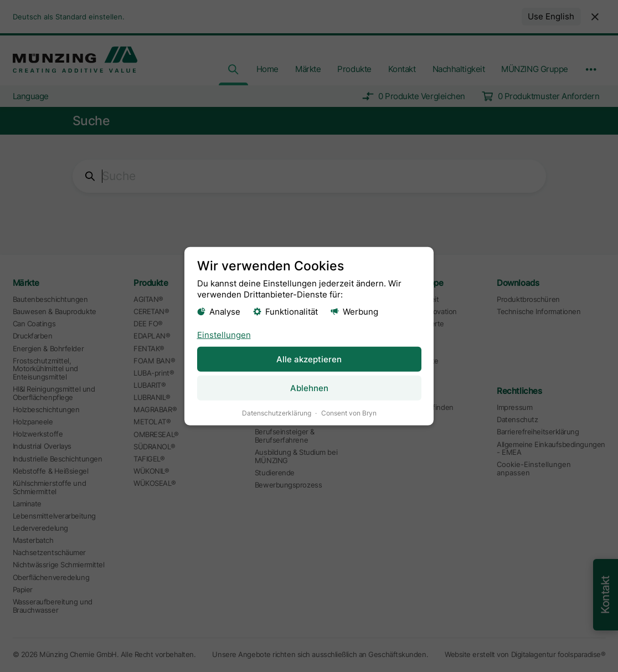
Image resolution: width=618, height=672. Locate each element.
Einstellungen (224, 334)
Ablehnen (309, 388)
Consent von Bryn (349, 412)
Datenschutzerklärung (277, 412)
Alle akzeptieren (309, 359)
